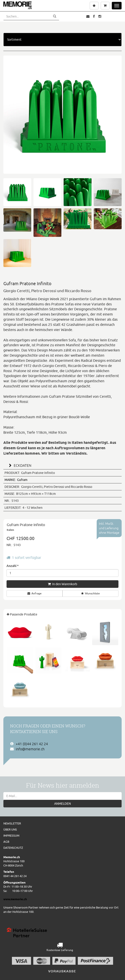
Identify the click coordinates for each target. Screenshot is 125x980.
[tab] (62, 465)
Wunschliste (90, 593)
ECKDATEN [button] (19, 465)
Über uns (10, 829)
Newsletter (12, 823)
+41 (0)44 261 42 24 (32, 744)
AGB (6, 842)
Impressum (11, 836)
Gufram (16, 480)
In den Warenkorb (62, 584)
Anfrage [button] (35, 593)
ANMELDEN (62, 804)
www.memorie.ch (15, 899)
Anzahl (13, 566)
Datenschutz (13, 848)
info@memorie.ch (30, 749)
